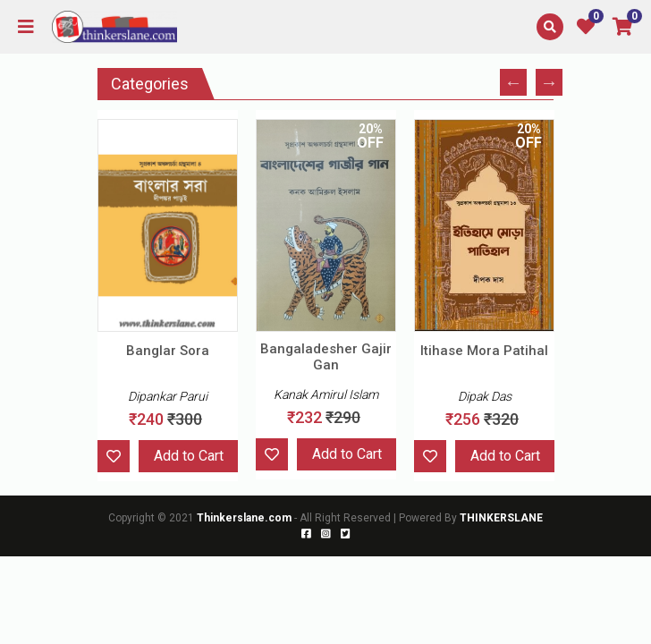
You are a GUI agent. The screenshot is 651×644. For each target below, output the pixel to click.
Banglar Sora (168, 351)
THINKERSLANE (501, 518)
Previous (513, 82)
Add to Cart (189, 456)
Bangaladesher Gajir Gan (326, 357)
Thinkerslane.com (245, 518)
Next (549, 82)
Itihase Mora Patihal (484, 351)
